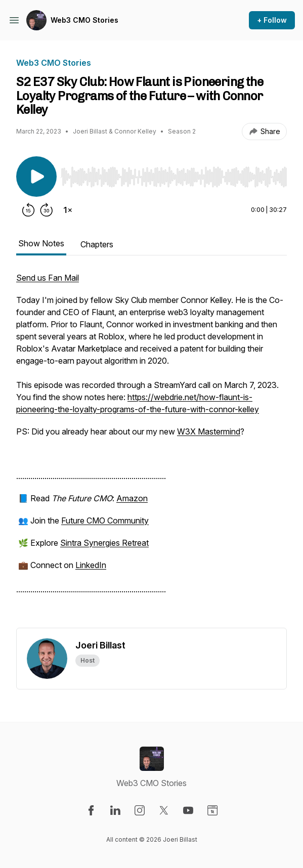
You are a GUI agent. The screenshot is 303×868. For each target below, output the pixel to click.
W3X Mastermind (209, 431)
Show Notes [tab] (41, 243)
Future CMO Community (105, 520)
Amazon (132, 498)
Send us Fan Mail (48, 278)
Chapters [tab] (97, 244)
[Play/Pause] (36, 177)
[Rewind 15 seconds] (28, 210)
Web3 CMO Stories (84, 20)
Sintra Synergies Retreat (104, 543)
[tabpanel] (151, 450)
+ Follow (272, 20)
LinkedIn (91, 565)
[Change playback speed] (68, 210)
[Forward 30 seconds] (47, 210)
